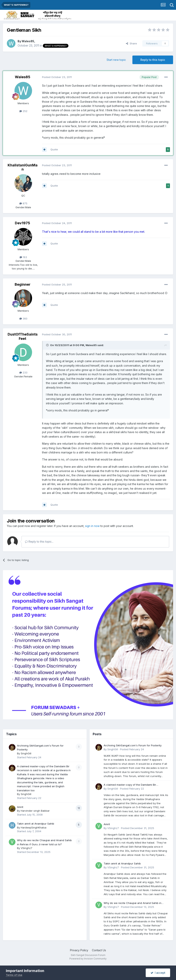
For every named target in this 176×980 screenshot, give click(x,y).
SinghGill (26, 753)
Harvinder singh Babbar (35, 811)
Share (131, 43)
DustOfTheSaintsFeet (23, 336)
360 (23, 319)
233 (23, 372)
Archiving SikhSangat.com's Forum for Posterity (133, 745)
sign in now (92, 526)
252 (23, 111)
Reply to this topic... (39, 542)
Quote (54, 149)
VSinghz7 (26, 848)
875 (23, 203)
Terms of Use (14, 975)
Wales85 (28, 41)
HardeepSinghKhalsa (34, 827)
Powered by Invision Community (88, 959)
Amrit (20, 807)
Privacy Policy (79, 950)
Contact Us (99, 950)
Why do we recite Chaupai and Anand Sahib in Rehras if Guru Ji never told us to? (132, 903)
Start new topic (116, 60)
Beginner (23, 284)
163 (23, 257)
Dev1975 (22, 223)
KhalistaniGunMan (23, 167)
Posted (57, 77)
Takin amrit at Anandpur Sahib (36, 824)
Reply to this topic (153, 60)
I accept (158, 973)
